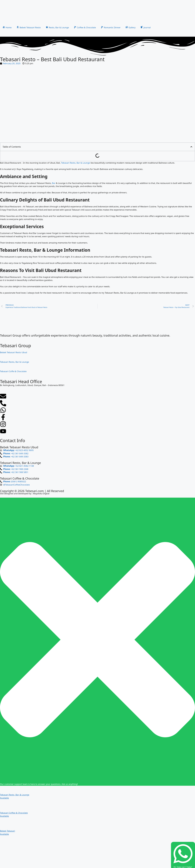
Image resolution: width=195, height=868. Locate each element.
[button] (191, 147)
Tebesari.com (34, 491)
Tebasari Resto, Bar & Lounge (75, 163)
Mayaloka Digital (41, 493)
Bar (54, 183)
